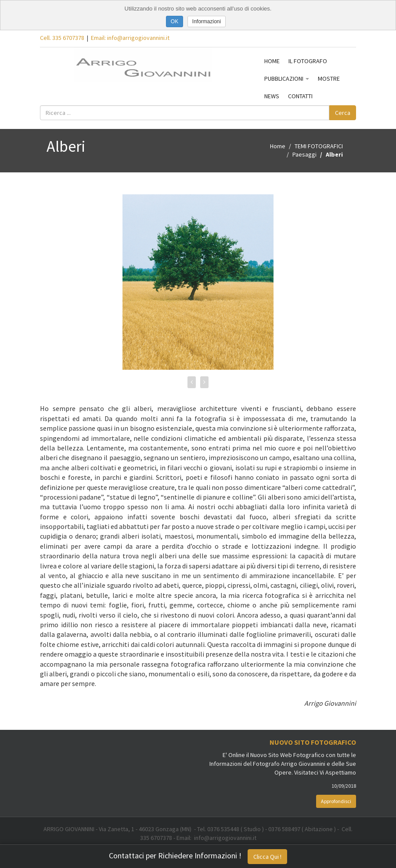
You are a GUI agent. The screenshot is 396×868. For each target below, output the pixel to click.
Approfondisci (336, 801)
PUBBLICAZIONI (287, 79)
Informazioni (207, 21)
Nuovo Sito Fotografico (313, 742)
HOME (272, 61)
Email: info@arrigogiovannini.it (130, 38)
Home (278, 146)
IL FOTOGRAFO (308, 61)
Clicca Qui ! (267, 857)
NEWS (272, 96)
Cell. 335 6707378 (62, 38)
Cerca (343, 113)
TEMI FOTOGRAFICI (319, 146)
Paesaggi (304, 154)
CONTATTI (300, 96)
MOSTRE (329, 79)
